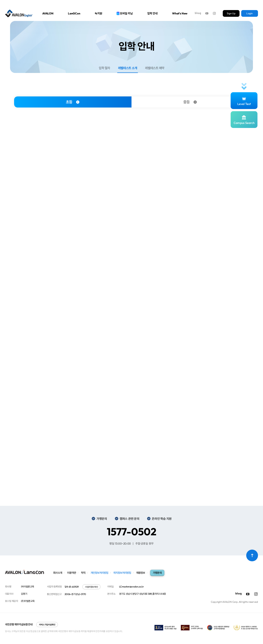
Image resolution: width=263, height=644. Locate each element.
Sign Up (231, 13)
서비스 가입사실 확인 (47, 625)
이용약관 (72, 573)
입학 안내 (152, 13)
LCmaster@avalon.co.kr (131, 587)
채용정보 (141, 573)
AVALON (48, 13)
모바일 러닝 (125, 13)
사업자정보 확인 (91, 587)
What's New (180, 13)
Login (249, 13)
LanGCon (74, 13)
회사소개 (58, 573)
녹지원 (99, 13)
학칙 (83, 573)
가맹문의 (157, 573)
